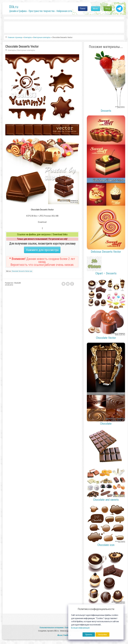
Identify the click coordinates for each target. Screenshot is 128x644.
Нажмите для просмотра (42, 250)
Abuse (60, 635)
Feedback (67, 635)
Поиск (83, 9)
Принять (89, 634)
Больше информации (80, 628)
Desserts (22, 271)
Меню (96, 9)
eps (31, 271)
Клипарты (12, 50)
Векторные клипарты (26, 50)
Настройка (102, 634)
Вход (108, 9)
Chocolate (15, 271)
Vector (27, 271)
